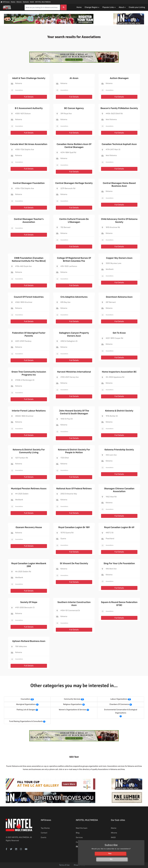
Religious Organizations (73, 704)
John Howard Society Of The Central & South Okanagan (74, 412)
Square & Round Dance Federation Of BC (119, 604)
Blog (78, 833)
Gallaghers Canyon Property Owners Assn (74, 334)
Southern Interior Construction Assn (74, 604)
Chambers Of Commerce (119, 704)
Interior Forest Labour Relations (29, 411)
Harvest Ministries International (74, 372)
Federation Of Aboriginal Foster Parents (29, 334)
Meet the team (82, 828)
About (121, 7)
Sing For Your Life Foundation (119, 563)
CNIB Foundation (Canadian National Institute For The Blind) (29, 259)
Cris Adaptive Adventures (74, 297)
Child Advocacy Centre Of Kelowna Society (119, 221)
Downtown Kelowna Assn (119, 297)
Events (44, 838)
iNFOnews (5, 2)
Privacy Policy (79, 865)
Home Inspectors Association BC (119, 372)
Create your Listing (137, 7)
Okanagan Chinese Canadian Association (119, 490)
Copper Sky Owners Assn (119, 258)
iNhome (19, 2)
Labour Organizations (119, 699)
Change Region (91, 7)
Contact (44, 833)
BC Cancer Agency (74, 108)
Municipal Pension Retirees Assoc (29, 489)
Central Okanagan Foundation (29, 183)
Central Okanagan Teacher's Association (29, 221)
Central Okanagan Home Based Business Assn (119, 185)
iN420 (32, 2)
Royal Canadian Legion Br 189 (74, 527)
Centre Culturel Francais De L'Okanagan (74, 221)
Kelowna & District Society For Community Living (29, 451)
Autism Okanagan (119, 78)
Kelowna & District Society (119, 411)
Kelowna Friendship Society (119, 450)
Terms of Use (64, 865)
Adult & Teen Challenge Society (29, 78)
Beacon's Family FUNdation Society (119, 108)
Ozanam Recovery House (29, 527)
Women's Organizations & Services (73, 710)
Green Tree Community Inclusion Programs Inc (29, 373)
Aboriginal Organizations (26, 704)
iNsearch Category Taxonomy (91, 847)
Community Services (72, 699)
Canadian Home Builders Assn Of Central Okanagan (74, 146)
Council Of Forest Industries (29, 297)
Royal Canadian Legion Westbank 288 (29, 565)
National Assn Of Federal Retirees (74, 489)
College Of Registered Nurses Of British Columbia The (74, 259)
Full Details (29, 97)
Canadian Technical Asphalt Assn (119, 144)
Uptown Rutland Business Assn (29, 641)
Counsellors (26, 699)
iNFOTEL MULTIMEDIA (43, 2)
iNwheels (26, 2)
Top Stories (45, 828)
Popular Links (108, 7)
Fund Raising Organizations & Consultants (26, 721)
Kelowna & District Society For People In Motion (74, 451)
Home (79, 7)
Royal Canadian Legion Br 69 (119, 527)
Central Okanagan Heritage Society (74, 183)
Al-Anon (74, 78)
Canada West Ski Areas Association (29, 144)
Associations (19, 90)
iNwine (13, 2)
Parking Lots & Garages (26, 710)
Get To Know (119, 333)
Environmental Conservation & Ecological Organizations (121, 711)
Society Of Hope (29, 602)
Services (79, 838)
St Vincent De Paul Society (74, 563)
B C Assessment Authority (29, 108)
